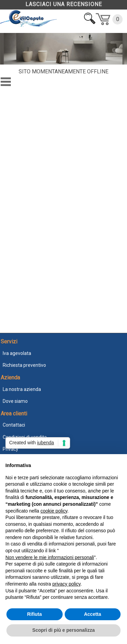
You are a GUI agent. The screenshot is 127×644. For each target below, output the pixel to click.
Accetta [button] (93, 614)
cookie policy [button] (54, 511)
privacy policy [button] (67, 584)
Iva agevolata (17, 353)
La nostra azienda (22, 389)
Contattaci (14, 425)
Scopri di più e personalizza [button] (63, 630)
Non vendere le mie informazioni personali (50, 557)
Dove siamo (15, 401)
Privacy (10, 449)
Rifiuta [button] (35, 614)
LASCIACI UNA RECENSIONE (64, 4)
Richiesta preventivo (24, 365)
